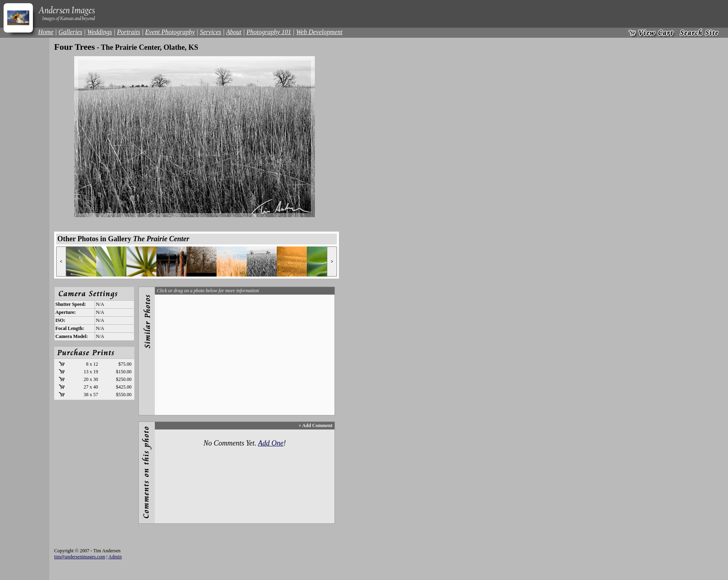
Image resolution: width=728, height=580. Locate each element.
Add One (271, 443)
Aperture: (66, 312)
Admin (115, 557)
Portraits (129, 32)
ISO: (60, 320)
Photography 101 (269, 32)
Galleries (71, 32)
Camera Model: (72, 336)
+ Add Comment (315, 425)
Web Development (319, 32)
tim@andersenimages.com (80, 557)
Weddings (100, 32)
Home (46, 32)
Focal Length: (70, 328)
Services (210, 32)
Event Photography (170, 32)
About (234, 32)
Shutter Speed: (71, 304)
